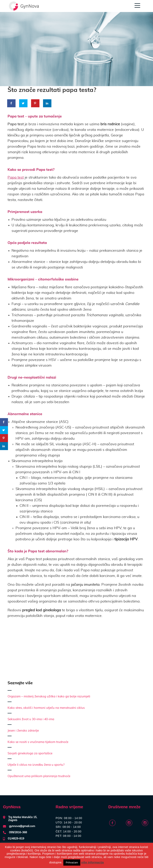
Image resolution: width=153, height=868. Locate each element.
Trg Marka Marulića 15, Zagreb (23, 819)
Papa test (16, 178)
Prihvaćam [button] (72, 863)
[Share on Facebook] (12, 103)
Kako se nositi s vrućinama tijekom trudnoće (38, 742)
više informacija (93, 862)
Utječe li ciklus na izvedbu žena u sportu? (36, 765)
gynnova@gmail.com (22, 826)
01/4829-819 (16, 839)
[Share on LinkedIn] (47, 103)
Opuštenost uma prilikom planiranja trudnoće (39, 776)
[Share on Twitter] (24, 103)
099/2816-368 (18, 832)
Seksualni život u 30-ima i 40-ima (31, 719)
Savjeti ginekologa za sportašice (30, 753)
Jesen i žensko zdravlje (23, 731)
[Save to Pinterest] (35, 103)
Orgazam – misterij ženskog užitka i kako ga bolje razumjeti (49, 696)
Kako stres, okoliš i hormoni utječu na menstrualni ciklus (46, 708)
